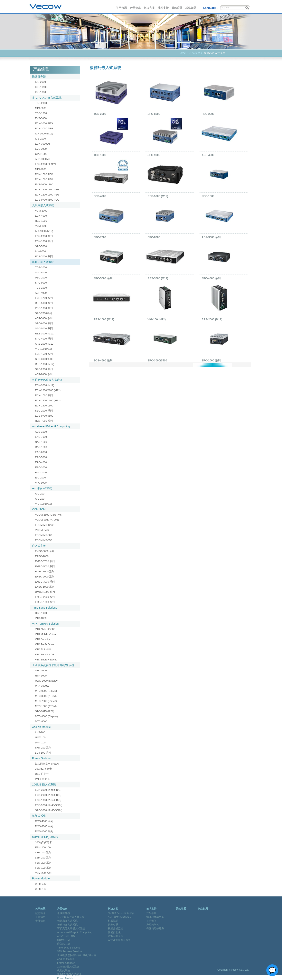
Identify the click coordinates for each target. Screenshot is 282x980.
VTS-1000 (41, 618)
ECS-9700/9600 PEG (47, 200)
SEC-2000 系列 (44, 411)
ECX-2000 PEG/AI (46, 164)
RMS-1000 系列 (44, 831)
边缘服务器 (39, 77)
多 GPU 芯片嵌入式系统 (47, 98)
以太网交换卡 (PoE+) (47, 764)
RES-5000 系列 (44, 303)
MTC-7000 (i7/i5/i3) (46, 701)
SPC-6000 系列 (44, 323)
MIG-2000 (41, 169)
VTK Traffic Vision (45, 644)
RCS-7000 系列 (44, 421)
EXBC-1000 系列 (45, 587)
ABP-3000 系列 (44, 318)
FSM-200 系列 (43, 863)
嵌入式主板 (39, 546)
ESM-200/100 (43, 847)
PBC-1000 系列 (44, 308)
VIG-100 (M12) (43, 349)
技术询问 (151, 921)
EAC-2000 (41, 472)
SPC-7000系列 (43, 313)
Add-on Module (41, 727)
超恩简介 (40, 913)
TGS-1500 (41, 113)
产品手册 (151, 913)
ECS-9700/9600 (44, 416)
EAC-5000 (41, 457)
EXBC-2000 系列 (45, 577)
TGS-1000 (41, 288)
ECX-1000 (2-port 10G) (48, 800)
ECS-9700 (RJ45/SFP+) (49, 805)
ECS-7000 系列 (44, 256)
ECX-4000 (41, 216)
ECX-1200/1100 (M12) (48, 400)
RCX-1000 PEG (44, 179)
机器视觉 (113, 921)
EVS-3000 (41, 118)
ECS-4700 (100, 196)
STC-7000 (41, 671)
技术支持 (163, 8)
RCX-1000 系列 (44, 395)
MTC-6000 (41, 721)
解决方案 (149, 8)
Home (182, 53)
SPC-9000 (41, 283)
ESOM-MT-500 (44, 535)
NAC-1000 (41, 442)
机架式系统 (39, 816)
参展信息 (40, 921)
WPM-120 (41, 884)
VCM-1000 (41, 226)
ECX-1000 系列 (44, 241)
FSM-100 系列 (43, 868)
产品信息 (136, 8)
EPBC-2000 (42, 556)
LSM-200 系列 (43, 853)
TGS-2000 (41, 103)
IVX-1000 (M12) (44, 134)
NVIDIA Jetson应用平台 (121, 913)
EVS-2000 (41, 149)
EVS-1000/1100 (44, 184)
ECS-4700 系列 (44, 298)
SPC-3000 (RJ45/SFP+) (49, 810)
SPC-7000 (100, 237)
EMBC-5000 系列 (45, 566)
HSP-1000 (41, 613)
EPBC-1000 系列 (45, 572)
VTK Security (42, 639)
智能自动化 (114, 932)
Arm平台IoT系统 (42, 488)
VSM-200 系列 (43, 873)
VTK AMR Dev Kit (45, 629)
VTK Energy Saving (46, 660)
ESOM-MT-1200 (44, 525)
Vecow (46, 6)
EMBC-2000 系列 (45, 597)
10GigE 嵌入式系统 (44, 785)
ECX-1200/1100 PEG (47, 195)
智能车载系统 (116, 936)
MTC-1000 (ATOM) (46, 706)
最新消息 (40, 917)
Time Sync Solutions (45, 608)
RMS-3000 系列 (44, 826)
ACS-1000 (41, 432)
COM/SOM (39, 509)
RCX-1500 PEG (44, 174)
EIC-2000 (40, 478)
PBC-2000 (41, 278)
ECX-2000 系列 (44, 236)
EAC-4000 (41, 462)
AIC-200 (40, 494)
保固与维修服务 (155, 928)
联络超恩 (191, 8)
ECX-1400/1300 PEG (47, 190)
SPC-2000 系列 (44, 369)
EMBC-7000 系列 (45, 561)
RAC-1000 (41, 447)
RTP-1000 (41, 676)
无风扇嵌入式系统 (43, 205)
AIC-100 (40, 499)
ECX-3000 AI (42, 144)
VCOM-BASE (43, 530)
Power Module (41, 878)
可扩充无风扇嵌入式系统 (47, 380)
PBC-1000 (208, 196)
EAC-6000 (41, 452)
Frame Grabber (42, 758)
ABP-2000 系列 (44, 374)
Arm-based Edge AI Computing (51, 426)
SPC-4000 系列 (44, 339)
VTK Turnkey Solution (45, 624)
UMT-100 (40, 737)
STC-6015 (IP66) (45, 711)
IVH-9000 (40, 251)
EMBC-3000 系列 (45, 582)
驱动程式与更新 (155, 917)
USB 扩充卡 (42, 774)
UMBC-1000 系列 (45, 592)
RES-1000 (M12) (45, 364)
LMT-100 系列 (43, 753)
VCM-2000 (41, 211)
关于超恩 (122, 8)
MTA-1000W (42, 686)
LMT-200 (40, 732)
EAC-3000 (41, 467)
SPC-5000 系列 (44, 328)
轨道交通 (113, 925)
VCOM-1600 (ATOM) (47, 520)
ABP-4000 (41, 293)
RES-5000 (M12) (158, 196)
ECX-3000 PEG (44, 123)
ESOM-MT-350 (44, 540)
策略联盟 (177, 8)
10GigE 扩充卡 (43, 769)
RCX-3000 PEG (44, 128)
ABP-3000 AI (42, 159)
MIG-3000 (41, 108)
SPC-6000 (154, 237)
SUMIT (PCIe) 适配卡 (45, 837)
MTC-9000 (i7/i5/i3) (46, 691)
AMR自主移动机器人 (120, 917)
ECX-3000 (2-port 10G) (48, 790)
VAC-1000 (41, 483)
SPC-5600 (41, 246)
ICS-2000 (40, 82)
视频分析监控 (116, 928)
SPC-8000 (41, 272)
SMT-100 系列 (43, 748)
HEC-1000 (41, 221)
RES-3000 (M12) (45, 334)
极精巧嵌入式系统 (43, 262)
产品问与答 (153, 925)
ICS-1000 (40, 92)
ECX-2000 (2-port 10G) (48, 795)
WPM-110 (41, 889)
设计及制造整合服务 (119, 940)
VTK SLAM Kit (43, 649)
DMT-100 (40, 743)
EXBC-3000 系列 (45, 551)
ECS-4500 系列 (44, 354)
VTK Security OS (45, 654)
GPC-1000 (41, 154)
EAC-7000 (41, 437)
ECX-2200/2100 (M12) (48, 390)
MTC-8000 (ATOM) (46, 696)
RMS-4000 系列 (44, 821)
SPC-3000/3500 (44, 359)
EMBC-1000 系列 (45, 602)
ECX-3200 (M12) (45, 385)
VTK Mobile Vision (45, 634)
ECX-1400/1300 (44, 406)
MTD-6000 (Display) (46, 716)
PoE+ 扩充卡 (42, 779)
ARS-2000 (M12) (45, 344)
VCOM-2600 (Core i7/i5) (49, 515)
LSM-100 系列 (43, 858)
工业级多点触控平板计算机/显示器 (53, 665)
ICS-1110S (41, 87)
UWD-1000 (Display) (47, 681)
